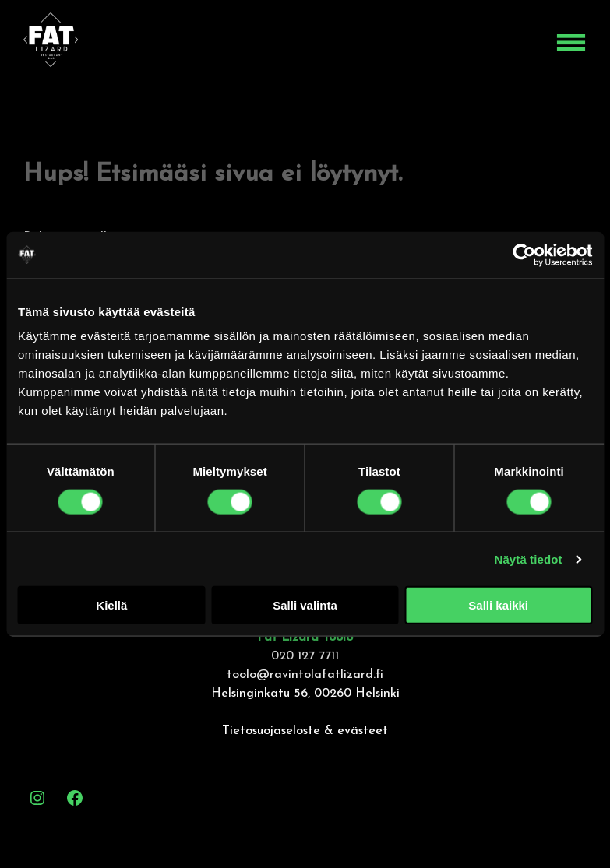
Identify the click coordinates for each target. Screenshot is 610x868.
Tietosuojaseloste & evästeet (305, 731)
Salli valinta (305, 605)
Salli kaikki (498, 605)
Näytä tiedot (529, 559)
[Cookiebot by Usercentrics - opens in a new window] (524, 255)
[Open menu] (571, 43)
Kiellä (111, 605)
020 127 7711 (305, 656)
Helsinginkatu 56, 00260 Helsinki (305, 694)
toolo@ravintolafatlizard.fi (305, 675)
